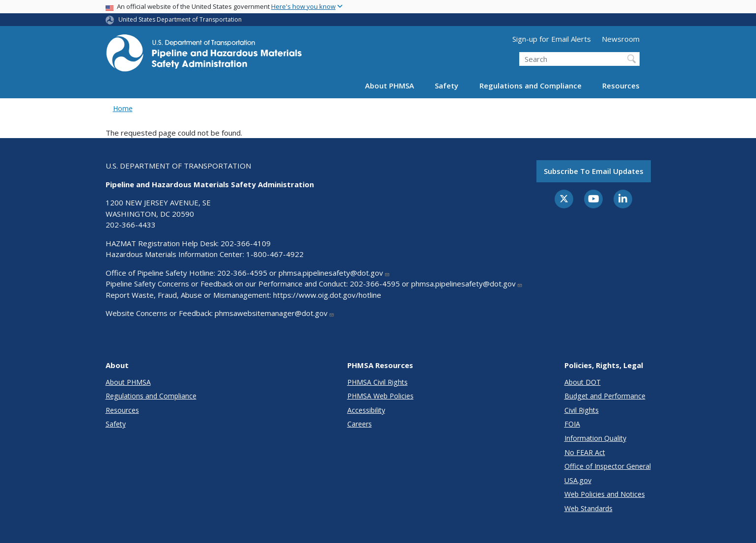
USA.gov (578, 480)
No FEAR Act (585, 452)
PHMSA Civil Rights (378, 382)
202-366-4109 (246, 243)
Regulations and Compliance (531, 86)
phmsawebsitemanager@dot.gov (275, 313)
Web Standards (588, 508)
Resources (621, 86)
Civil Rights (582, 410)
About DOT (583, 382)
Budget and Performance (605, 396)
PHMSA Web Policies (380, 396)
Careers (360, 424)
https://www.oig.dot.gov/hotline (327, 295)
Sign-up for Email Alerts (552, 39)
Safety (447, 86)
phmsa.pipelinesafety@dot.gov (334, 273)
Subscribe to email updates (594, 171)
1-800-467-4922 (275, 254)
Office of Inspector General (608, 466)
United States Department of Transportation (180, 19)
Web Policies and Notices (605, 494)
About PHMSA (390, 86)
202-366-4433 (131, 225)
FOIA (572, 424)
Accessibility (366, 410)
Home (123, 108)
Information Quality (595, 438)
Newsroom (621, 39)
